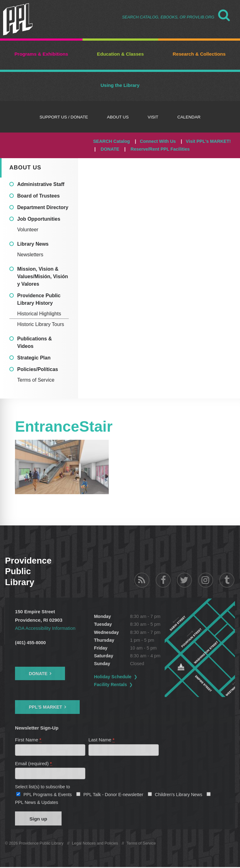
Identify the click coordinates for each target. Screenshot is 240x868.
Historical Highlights (39, 314)
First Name (28, 740)
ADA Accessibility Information (46, 628)
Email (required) (34, 764)
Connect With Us (158, 141)
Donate (38, 674)
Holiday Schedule (117, 677)
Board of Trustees (38, 196)
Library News (33, 244)
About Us (25, 168)
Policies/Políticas (38, 369)
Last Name (102, 740)
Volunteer (28, 230)
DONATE (110, 149)
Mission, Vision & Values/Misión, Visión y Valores (42, 276)
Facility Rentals (114, 685)
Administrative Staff (41, 184)
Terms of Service (36, 380)
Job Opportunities (39, 219)
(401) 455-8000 (30, 643)
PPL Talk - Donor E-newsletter (113, 795)
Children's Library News (179, 795)
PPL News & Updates (37, 803)
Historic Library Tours (41, 324)
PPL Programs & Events (48, 795)
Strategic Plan (34, 358)
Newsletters (30, 255)
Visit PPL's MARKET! (208, 141)
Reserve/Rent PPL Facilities (160, 149)
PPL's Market (45, 707)
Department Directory (43, 207)
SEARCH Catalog (112, 141)
